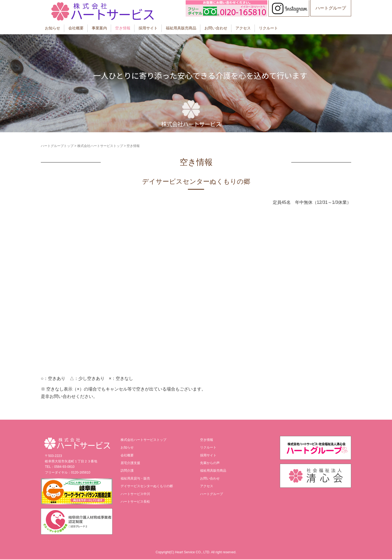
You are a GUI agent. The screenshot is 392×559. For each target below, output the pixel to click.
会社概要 (76, 28)
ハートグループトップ (57, 146)
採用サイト (148, 28)
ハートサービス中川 (135, 494)
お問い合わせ (216, 28)
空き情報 (123, 28)
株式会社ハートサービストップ (100, 146)
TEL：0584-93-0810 (60, 467)
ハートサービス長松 (135, 502)
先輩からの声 (210, 463)
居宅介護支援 (130, 463)
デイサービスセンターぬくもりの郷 (147, 486)
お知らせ (53, 28)
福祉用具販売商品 (181, 28)
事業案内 (99, 28)
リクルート (268, 28)
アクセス (243, 28)
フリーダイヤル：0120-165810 (68, 472)
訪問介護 (127, 471)
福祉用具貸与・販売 (135, 478)
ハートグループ (331, 8)
